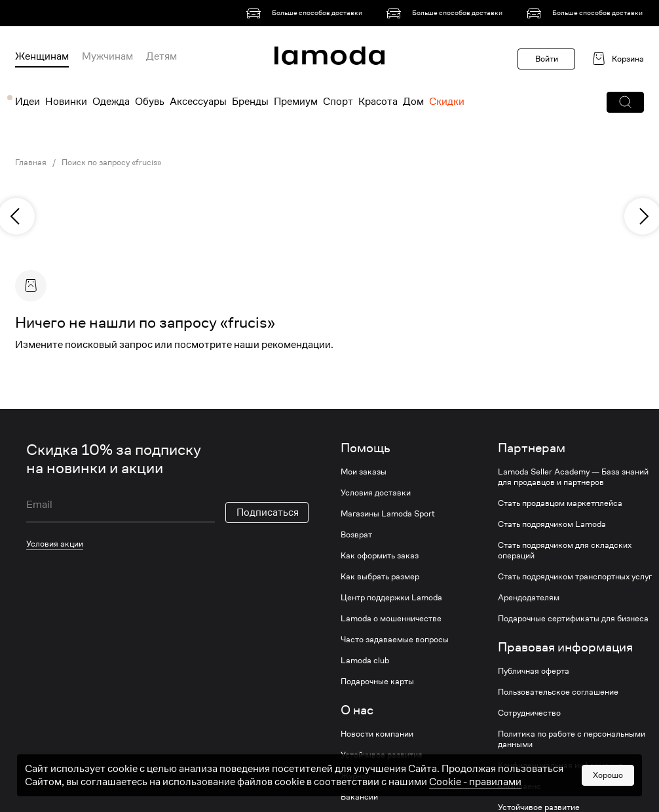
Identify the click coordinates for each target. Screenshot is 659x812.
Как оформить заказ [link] (380, 556)
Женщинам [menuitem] (42, 56)
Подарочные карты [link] (377, 682)
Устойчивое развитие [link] (382, 755)
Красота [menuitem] (378, 102)
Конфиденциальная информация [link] (560, 765)
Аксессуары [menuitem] (198, 102)
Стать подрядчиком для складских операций (565, 551)
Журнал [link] (356, 776)
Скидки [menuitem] (447, 102)
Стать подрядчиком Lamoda (552, 524)
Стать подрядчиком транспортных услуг (575, 577)
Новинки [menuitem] (66, 102)
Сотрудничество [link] (529, 713)
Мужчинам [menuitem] (107, 56)
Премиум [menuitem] (296, 102)
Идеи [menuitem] (28, 102)
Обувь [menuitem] (150, 102)
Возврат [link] (356, 535)
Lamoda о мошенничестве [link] (391, 619)
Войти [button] (547, 59)
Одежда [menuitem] (111, 102)
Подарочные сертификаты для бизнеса (573, 619)
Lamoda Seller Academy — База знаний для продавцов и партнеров (573, 477)
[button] (625, 102)
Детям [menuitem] (161, 56)
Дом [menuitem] (413, 102)
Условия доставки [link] (376, 493)
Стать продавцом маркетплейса (560, 503)
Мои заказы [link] (364, 472)
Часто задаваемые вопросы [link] (395, 640)
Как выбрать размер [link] (380, 577)
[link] (307, 13)
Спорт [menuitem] (338, 102)
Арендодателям (529, 598)
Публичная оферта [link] (534, 671)
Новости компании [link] (377, 734)
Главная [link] (31, 163)
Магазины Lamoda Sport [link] (388, 514)
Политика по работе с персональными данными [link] (572, 739)
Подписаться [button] (268, 512)
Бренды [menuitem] (250, 102)
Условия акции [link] (55, 544)
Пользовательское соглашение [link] (558, 692)
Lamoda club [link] (365, 661)
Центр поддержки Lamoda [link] (391, 598)
